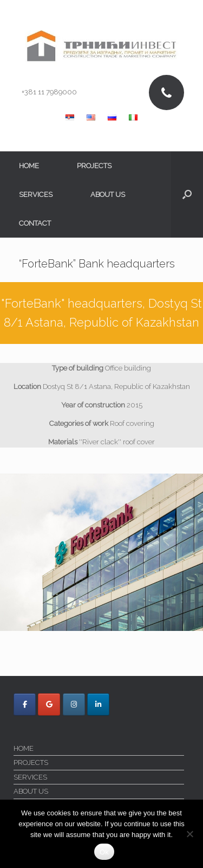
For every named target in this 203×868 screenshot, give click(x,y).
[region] (101, 552)
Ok (104, 852)
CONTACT (35, 223)
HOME (29, 166)
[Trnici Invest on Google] (49, 704)
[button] (187, 194)
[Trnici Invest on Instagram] (74, 704)
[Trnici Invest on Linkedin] (98, 704)
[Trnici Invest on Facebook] (25, 704)
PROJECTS (94, 166)
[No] (189, 834)
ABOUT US (108, 194)
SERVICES (36, 194)
